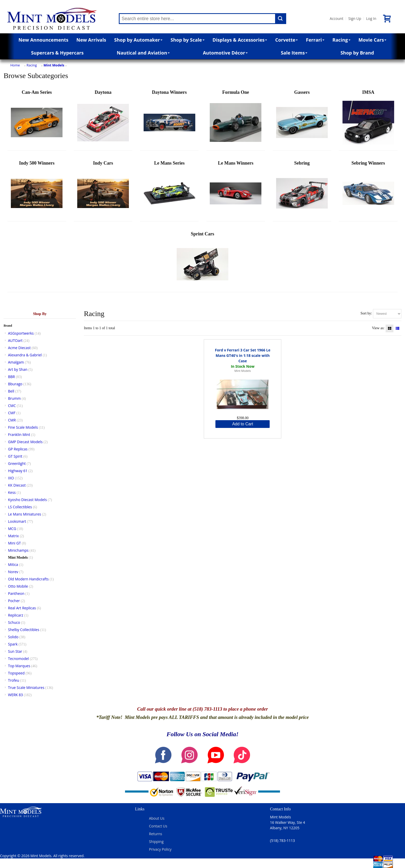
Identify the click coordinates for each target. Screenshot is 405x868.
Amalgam (16, 362)
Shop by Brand (357, 53)
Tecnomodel (18, 659)
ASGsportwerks (21, 333)
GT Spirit (15, 456)
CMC (12, 406)
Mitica (13, 564)
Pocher (14, 601)
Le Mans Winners (236, 190)
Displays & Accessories (240, 40)
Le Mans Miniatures (25, 514)
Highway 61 (18, 471)
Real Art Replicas (22, 608)
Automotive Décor (225, 53)
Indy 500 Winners (37, 190)
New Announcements (44, 40)
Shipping (156, 842)
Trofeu (14, 680)
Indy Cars (103, 190)
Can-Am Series (37, 119)
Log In (371, 18)
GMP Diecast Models (25, 442)
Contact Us (158, 826)
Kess (12, 492)
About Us (157, 818)
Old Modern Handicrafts (28, 579)
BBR (11, 377)
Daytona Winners (169, 119)
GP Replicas (18, 449)
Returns (156, 834)
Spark (13, 644)
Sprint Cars (202, 261)
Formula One (236, 119)
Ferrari (315, 40)
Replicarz (16, 615)
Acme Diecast (19, 348)
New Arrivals (91, 40)
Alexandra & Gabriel (25, 355)
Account (336, 18)
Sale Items (294, 53)
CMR (12, 420)
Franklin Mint (19, 435)
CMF (12, 413)
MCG (12, 529)
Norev (13, 572)
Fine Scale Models (23, 427)
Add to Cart (243, 424)
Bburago (15, 384)
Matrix (13, 536)
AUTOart (15, 340)
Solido (13, 637)
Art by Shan (18, 369)
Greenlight (17, 463)
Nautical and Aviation (143, 53)
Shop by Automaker (138, 40)
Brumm (14, 398)
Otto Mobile (18, 586)
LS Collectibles (20, 507)
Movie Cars (373, 40)
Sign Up (355, 18)
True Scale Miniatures (26, 688)
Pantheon (16, 593)
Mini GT (14, 543)
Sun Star (15, 651)
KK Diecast (17, 485)
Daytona (103, 119)
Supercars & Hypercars (57, 53)
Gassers (302, 119)
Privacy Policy (160, 849)
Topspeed (16, 673)
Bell (11, 391)
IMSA (368, 119)
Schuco (14, 622)
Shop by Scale (187, 40)
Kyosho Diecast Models (27, 500)
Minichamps (18, 550)
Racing (341, 40)
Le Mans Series (169, 190)
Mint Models (54, 65)
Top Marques (19, 666)
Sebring (302, 190)
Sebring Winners (368, 190)
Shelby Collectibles (24, 630)
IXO (11, 478)
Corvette (286, 40)
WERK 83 (15, 695)
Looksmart (17, 521)
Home (15, 65)
